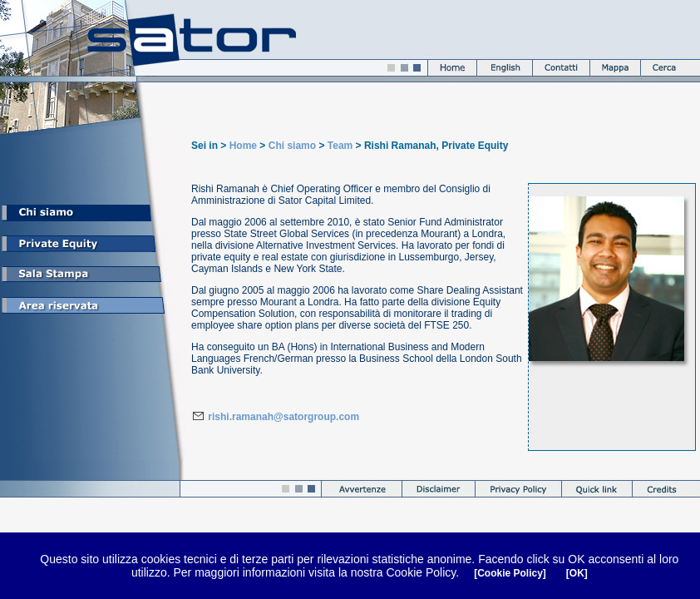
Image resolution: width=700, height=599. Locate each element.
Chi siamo (292, 146)
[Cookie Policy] (510, 573)
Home (243, 146)
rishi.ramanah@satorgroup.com (282, 417)
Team (340, 146)
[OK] (577, 573)
